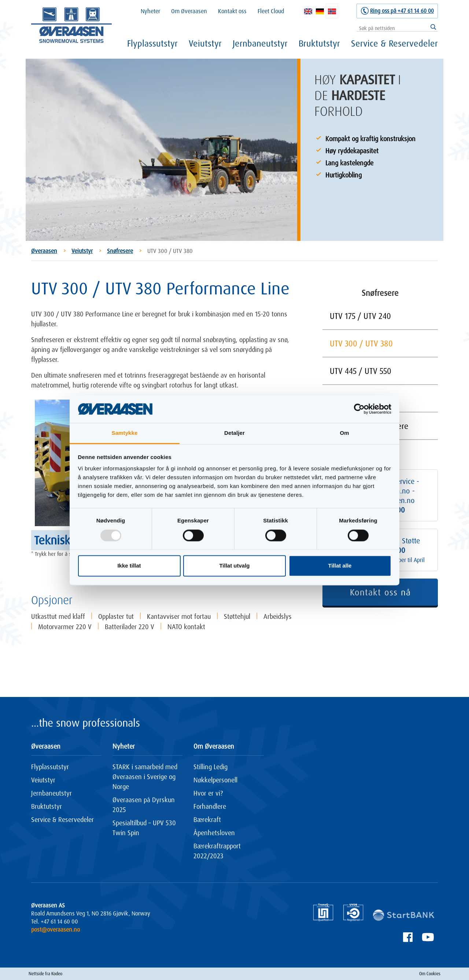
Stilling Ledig (211, 767)
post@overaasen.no (56, 929)
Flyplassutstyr (152, 43)
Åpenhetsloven (214, 833)
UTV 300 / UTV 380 (361, 343)
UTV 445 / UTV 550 (361, 371)
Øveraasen (44, 251)
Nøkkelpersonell (215, 780)
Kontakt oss (232, 11)
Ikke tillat (129, 566)
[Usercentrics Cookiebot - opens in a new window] (359, 409)
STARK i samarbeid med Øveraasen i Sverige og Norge (145, 777)
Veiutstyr (205, 43)
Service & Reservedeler (394, 43)
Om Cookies (430, 974)
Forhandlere (210, 806)
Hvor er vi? (208, 793)
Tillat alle (340, 566)
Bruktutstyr (319, 43)
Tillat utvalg (234, 566)
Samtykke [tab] (125, 433)
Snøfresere (120, 251)
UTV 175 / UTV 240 (360, 316)
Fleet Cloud (271, 11)
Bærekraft (207, 819)
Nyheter (150, 11)
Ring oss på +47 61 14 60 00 (402, 11)
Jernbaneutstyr (260, 43)
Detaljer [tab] (234, 433)
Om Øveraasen (189, 11)
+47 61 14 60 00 (59, 921)
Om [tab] (344, 433)
